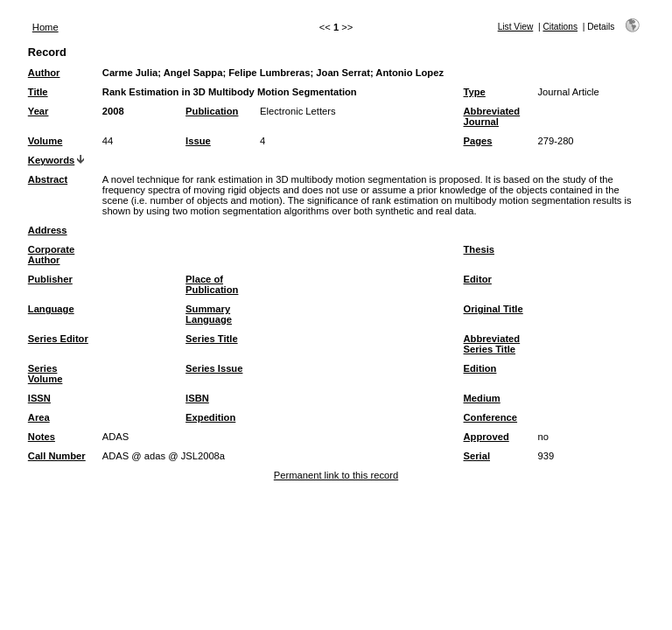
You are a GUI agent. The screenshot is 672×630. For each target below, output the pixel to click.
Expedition (210, 417)
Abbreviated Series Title (492, 344)
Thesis (479, 249)
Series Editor (58, 339)
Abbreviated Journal (492, 116)
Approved (486, 437)
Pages (478, 141)
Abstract (48, 179)
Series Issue (214, 368)
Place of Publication (212, 284)
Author (44, 73)
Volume (45, 141)
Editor (478, 279)
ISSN (39, 398)
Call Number (57, 456)
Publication (212, 111)
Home (45, 27)
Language (51, 309)
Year (38, 111)
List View (516, 27)
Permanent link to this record (336, 475)
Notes (42, 437)
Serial (477, 456)
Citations (560, 27)
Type (475, 92)
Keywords (51, 160)
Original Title (493, 309)
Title (38, 92)
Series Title (212, 339)
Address (48, 230)
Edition (480, 368)
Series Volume (45, 374)
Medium (482, 398)
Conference (491, 417)
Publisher (50, 279)
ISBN (197, 398)
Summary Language (209, 314)
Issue (198, 141)
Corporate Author (51, 255)
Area (39, 417)
